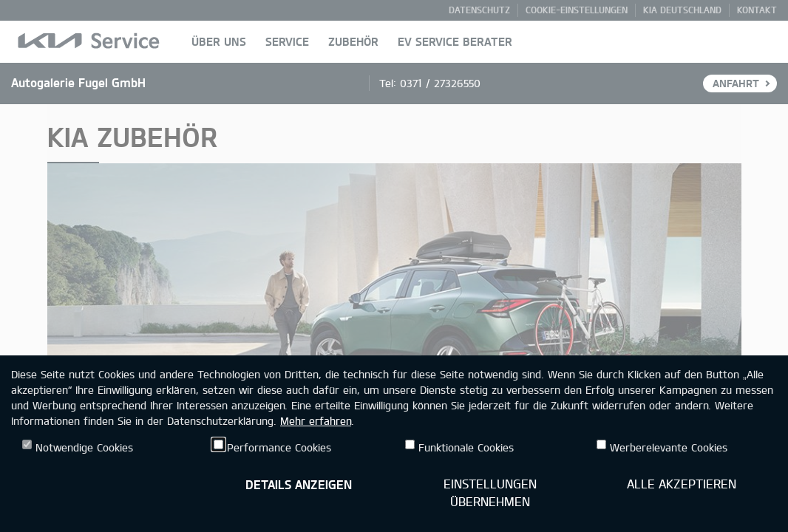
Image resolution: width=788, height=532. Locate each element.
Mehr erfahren (316, 421)
